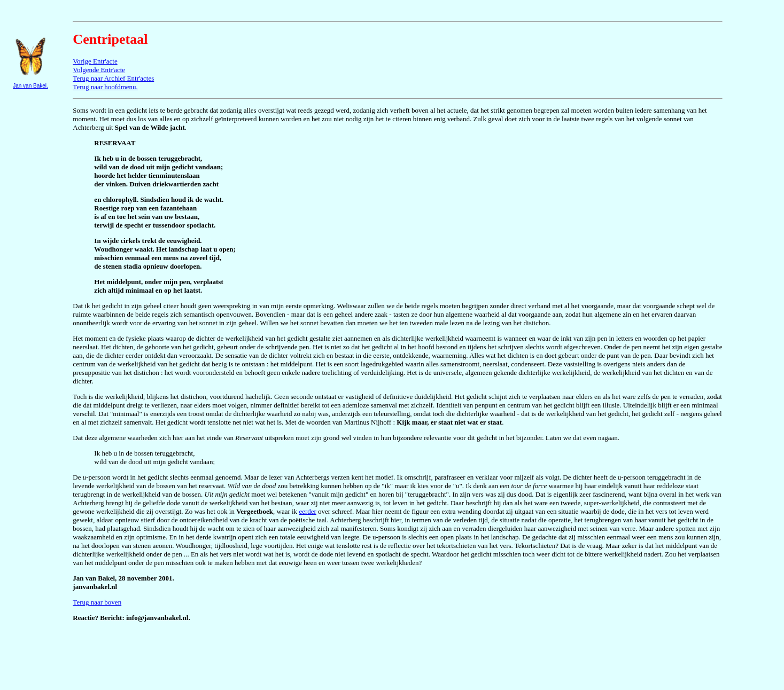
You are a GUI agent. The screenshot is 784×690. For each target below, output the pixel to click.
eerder (307, 511)
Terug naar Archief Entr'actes (113, 78)
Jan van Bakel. (30, 86)
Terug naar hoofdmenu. (105, 87)
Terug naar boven (97, 602)
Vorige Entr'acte (95, 61)
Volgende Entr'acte (99, 70)
